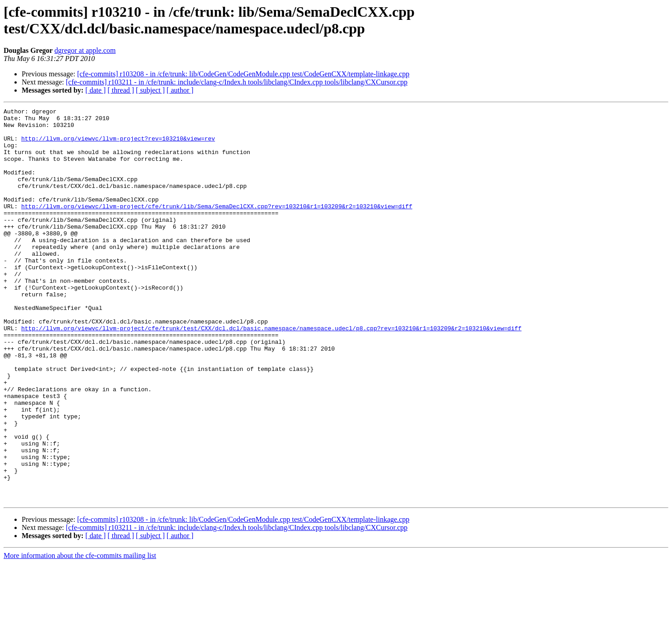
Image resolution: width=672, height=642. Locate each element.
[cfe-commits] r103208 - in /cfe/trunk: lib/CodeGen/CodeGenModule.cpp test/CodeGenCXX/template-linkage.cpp (243, 74)
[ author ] (180, 90)
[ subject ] (150, 90)
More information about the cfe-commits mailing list (80, 634)
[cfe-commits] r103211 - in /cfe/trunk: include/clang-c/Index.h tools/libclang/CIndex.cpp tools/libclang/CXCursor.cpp (237, 82)
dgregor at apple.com (85, 50)
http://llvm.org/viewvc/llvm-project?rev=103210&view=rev (118, 145)
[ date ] (96, 90)
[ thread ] (121, 90)
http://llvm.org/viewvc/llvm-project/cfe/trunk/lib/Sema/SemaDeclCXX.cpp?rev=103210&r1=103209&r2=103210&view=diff (217, 226)
